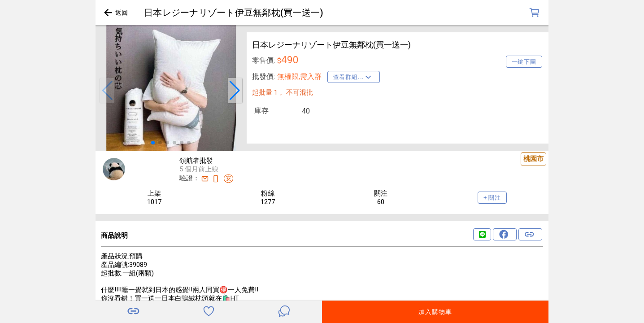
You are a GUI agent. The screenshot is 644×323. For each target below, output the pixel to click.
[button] (107, 91)
